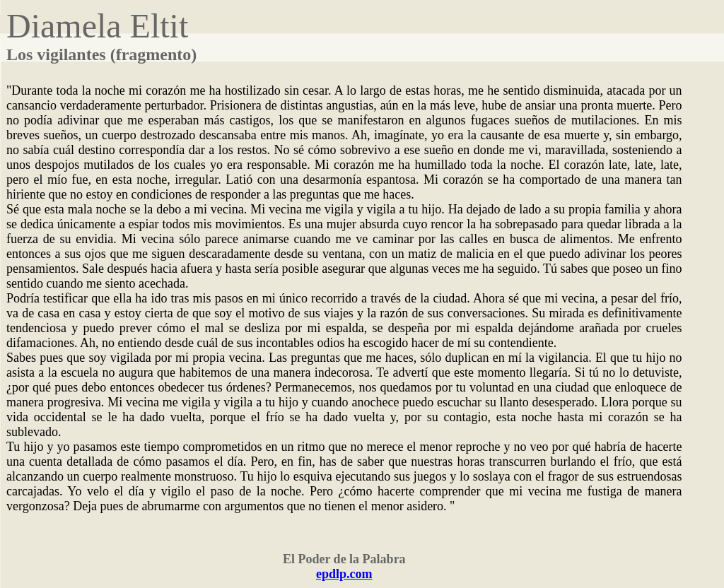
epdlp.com (344, 574)
